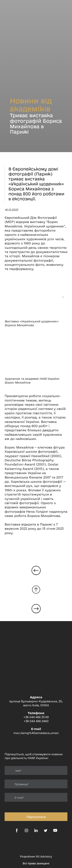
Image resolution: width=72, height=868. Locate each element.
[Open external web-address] (36, 844)
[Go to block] (36, 590)
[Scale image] (36, 297)
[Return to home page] (36, 676)
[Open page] (36, 570)
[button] (17, 830)
